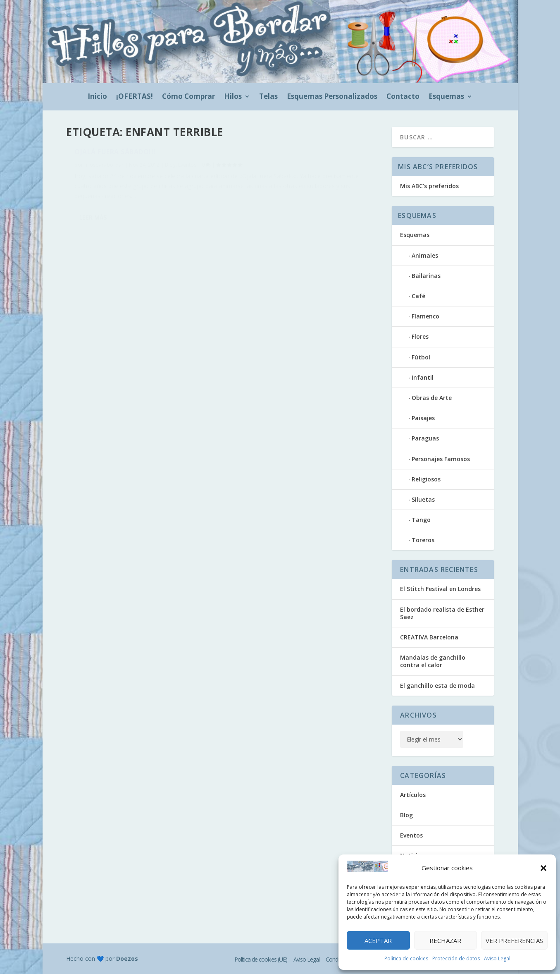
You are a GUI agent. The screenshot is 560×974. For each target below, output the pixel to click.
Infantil (423, 377)
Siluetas (423, 499)
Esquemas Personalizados (332, 97)
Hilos (233, 97)
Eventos (187, 169)
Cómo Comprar (188, 97)
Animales (425, 255)
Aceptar (378, 940)
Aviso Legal (497, 958)
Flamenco (425, 316)
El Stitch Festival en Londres (440, 589)
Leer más (93, 250)
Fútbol (421, 357)
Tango (421, 520)
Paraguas (425, 438)
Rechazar (445, 940)
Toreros (423, 540)
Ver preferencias (514, 940)
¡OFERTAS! (135, 97)
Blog (170, 169)
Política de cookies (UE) (261, 959)
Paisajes (423, 418)
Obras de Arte (432, 398)
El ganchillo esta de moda (437, 686)
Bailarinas (426, 276)
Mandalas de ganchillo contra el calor (433, 661)
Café (418, 296)
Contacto (403, 97)
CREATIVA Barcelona (429, 637)
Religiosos (426, 479)
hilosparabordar (104, 169)
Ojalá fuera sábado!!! (115, 156)
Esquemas (446, 97)
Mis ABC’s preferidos (429, 186)
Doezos (127, 958)
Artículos (413, 795)
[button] (543, 868)
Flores (420, 336)
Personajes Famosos (441, 459)
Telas (268, 97)
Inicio (97, 97)
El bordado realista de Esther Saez (442, 613)
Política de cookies (406, 958)
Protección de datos (456, 958)
